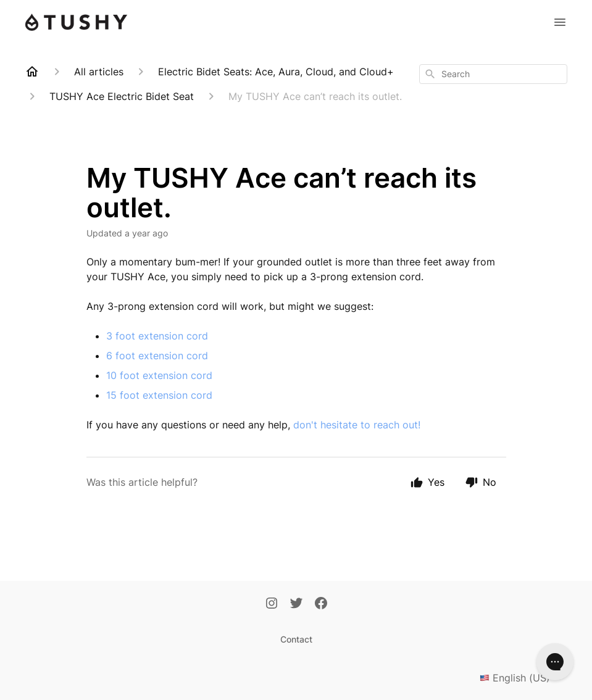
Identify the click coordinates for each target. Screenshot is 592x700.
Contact (296, 639)
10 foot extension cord (159, 375)
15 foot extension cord (159, 395)
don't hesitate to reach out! (357, 425)
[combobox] (493, 74)
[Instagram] (272, 604)
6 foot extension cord (157, 356)
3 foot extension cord (157, 336)
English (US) (523, 678)
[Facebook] (321, 604)
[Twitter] (296, 604)
